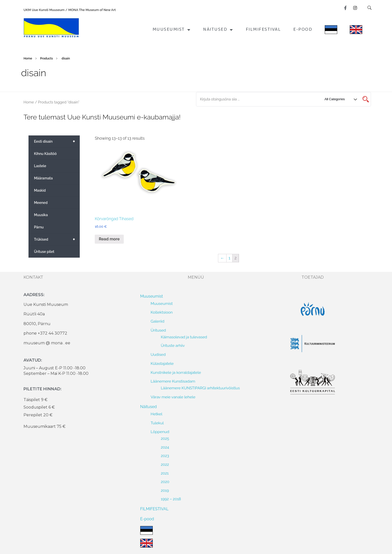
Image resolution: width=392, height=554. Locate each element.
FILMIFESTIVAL (263, 29)
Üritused (158, 330)
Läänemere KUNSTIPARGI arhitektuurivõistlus (200, 388)
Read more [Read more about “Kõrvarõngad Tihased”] (109, 239)
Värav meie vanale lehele (173, 397)
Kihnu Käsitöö (45, 154)
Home (28, 58)
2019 (165, 491)
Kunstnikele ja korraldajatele (176, 372)
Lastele (40, 166)
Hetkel (157, 414)
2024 (165, 447)
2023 (165, 456)
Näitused (218, 30)
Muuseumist (172, 30)
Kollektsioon (162, 312)
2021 (165, 473)
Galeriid (158, 321)
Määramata (43, 178)
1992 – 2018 (171, 499)
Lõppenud (160, 432)
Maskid (40, 190)
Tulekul (157, 423)
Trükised (57, 239)
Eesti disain (57, 141)
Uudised (158, 354)
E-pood (303, 29)
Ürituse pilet (44, 252)
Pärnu (39, 227)
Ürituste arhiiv (173, 346)
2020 (165, 482)
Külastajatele (162, 363)
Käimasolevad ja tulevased (184, 337)
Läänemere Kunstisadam (173, 381)
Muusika (41, 215)
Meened (41, 203)
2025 (165, 439)
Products (46, 58)
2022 (165, 465)
